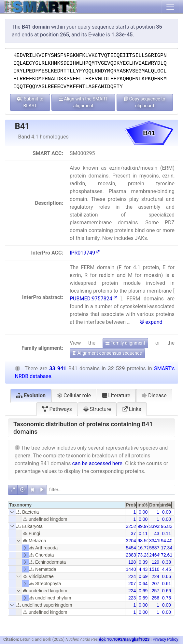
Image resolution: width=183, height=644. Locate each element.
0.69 (143, 576)
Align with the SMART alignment (83, 102)
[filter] (111, 490)
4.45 (167, 569)
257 (155, 591)
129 (155, 562)
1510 (154, 569)
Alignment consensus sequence (107, 353)
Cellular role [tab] (74, 395)
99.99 (143, 526)
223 (132, 598)
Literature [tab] (116, 395)
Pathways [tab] (57, 409)
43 (157, 533)
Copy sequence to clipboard (145, 102)
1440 (131, 569)
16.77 (143, 548)
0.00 (143, 512)
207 (132, 584)
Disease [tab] (154, 395)
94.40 (167, 541)
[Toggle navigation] (170, 7)
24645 (155, 555)
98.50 (143, 541)
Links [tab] (132, 409)
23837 (132, 555)
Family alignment (125, 343)
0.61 (167, 584)
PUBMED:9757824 (93, 299)
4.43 (143, 569)
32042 (132, 541)
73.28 (143, 555)
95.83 (167, 526)
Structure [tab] (97, 409)
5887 (154, 548)
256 (155, 598)
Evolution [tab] (31, 395)
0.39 (143, 562)
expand (151, 322)
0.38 (167, 562)
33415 (155, 541)
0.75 (167, 598)
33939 (155, 526)
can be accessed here (97, 463)
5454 (131, 548)
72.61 (167, 555)
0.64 (143, 584)
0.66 (167, 576)
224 (132, 576)
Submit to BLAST (30, 102)
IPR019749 (85, 253)
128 (132, 562)
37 (134, 533)
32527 (132, 526)
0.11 (143, 533)
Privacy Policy (166, 639)
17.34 (167, 548)
